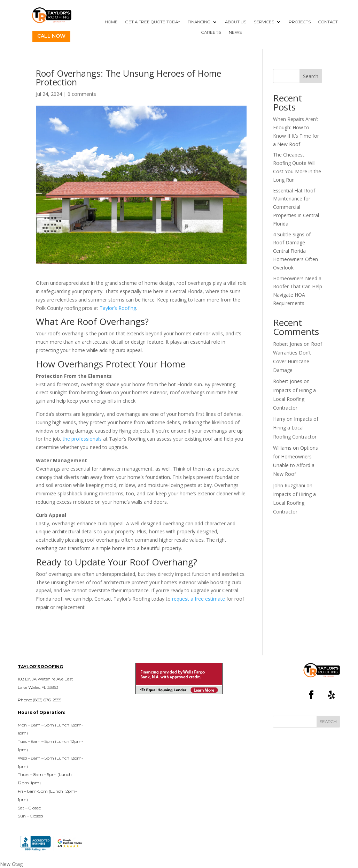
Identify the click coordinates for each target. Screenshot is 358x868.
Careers (211, 32)
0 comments (82, 94)
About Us (236, 22)
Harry (279, 419)
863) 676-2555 (48, 700)
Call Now (51, 36)
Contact (328, 22)
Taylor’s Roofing (117, 308)
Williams (282, 448)
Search (311, 76)
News (235, 32)
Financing (199, 22)
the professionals (82, 439)
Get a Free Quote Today (153, 22)
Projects (300, 22)
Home (111, 22)
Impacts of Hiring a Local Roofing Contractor (294, 399)
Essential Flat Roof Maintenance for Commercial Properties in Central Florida (296, 207)
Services (264, 22)
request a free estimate (199, 599)
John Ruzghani (289, 485)
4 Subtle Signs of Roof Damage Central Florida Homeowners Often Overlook (295, 251)
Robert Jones (288, 344)
